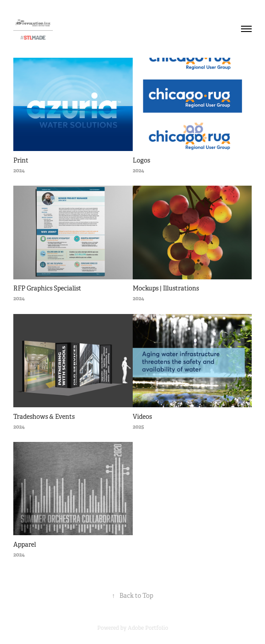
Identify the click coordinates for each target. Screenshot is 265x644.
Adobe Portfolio (148, 628)
